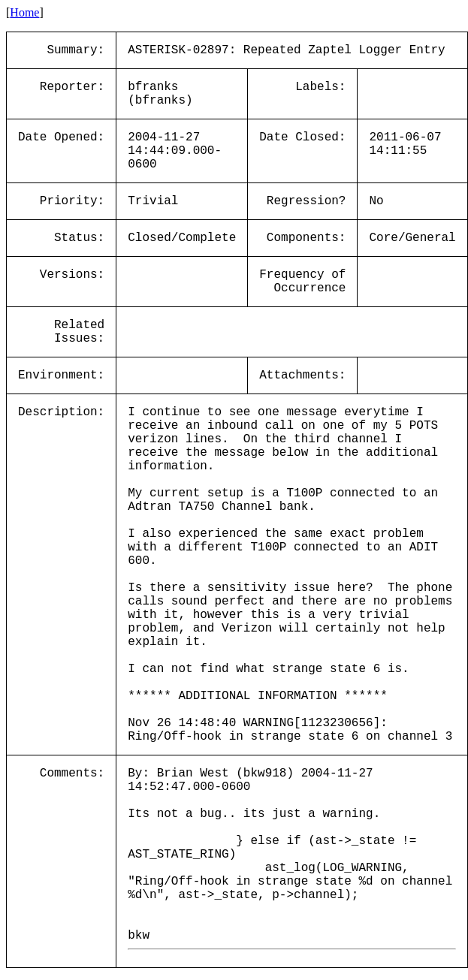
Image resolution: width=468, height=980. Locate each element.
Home (24, 12)
